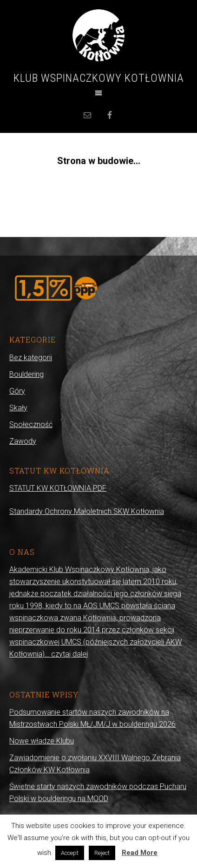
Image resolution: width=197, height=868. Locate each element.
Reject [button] (102, 853)
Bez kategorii (31, 358)
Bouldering (26, 374)
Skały (18, 408)
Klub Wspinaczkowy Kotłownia (99, 78)
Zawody (23, 441)
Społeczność (31, 424)
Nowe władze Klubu (42, 741)
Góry (17, 391)
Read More (140, 853)
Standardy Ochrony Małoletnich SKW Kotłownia (87, 511)
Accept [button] (70, 853)
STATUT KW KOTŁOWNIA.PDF (58, 488)
